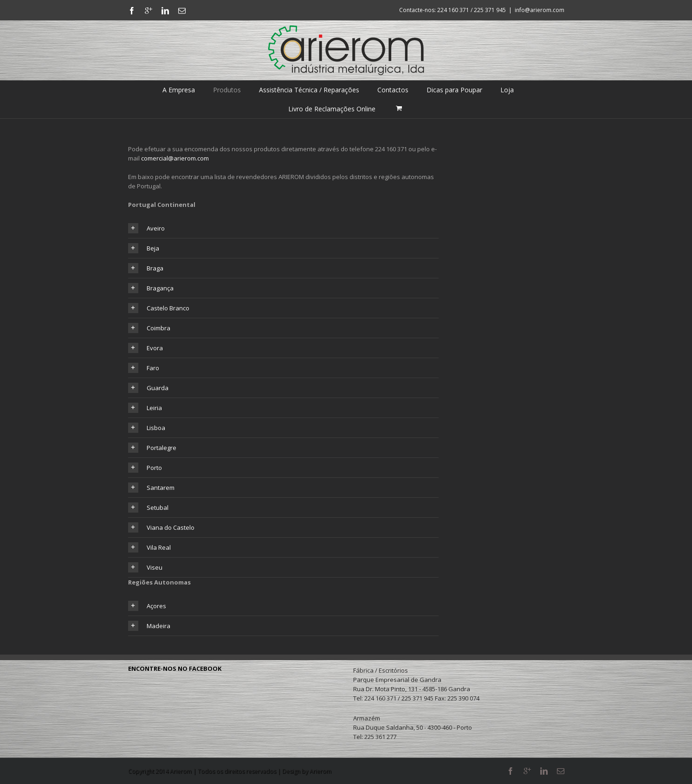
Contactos (393, 90)
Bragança (151, 288)
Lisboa (147, 428)
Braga (146, 268)
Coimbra (149, 328)
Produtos (227, 90)
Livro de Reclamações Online (332, 109)
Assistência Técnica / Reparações (309, 90)
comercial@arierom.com (175, 158)
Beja (144, 248)
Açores (147, 606)
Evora (146, 348)
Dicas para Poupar (454, 90)
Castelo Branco (159, 308)
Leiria (145, 408)
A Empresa (179, 90)
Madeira (149, 626)
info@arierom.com (540, 10)
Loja (507, 90)
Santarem (151, 488)
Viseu (145, 567)
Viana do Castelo (161, 527)
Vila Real (149, 547)
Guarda (148, 388)
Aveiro (146, 228)
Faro (144, 368)
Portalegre (152, 448)
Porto (145, 468)
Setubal (148, 508)
